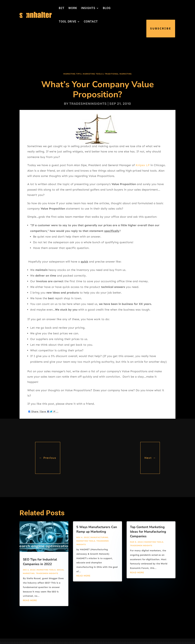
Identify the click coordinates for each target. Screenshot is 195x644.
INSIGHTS (88, 8)
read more (30, 600)
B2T (62, 8)
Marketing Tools (93, 74)
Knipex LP (143, 165)
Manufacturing (99, 537)
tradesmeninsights (88, 104)
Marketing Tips (72, 74)
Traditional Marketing (118, 74)
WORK (73, 8)
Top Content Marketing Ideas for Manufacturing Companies (148, 532)
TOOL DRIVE (68, 22)
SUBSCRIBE (161, 28)
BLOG (107, 8)
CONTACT (91, 22)
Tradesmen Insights (47, 573)
